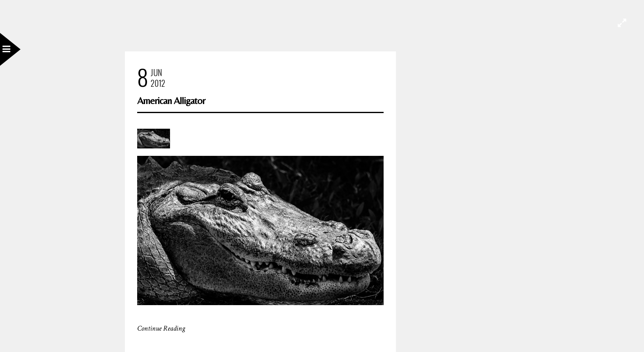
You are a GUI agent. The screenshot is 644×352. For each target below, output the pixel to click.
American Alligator (171, 101)
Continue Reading (161, 328)
